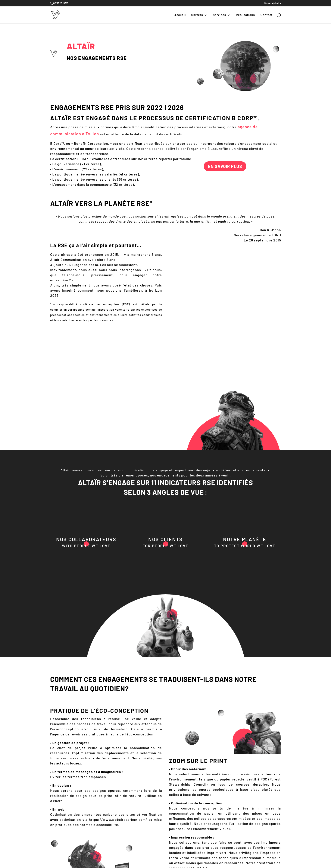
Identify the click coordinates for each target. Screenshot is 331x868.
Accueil (180, 15)
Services (219, 15)
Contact (266, 15)
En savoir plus (225, 166)
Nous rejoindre (273, 3)
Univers (197, 15)
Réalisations (245, 15)
